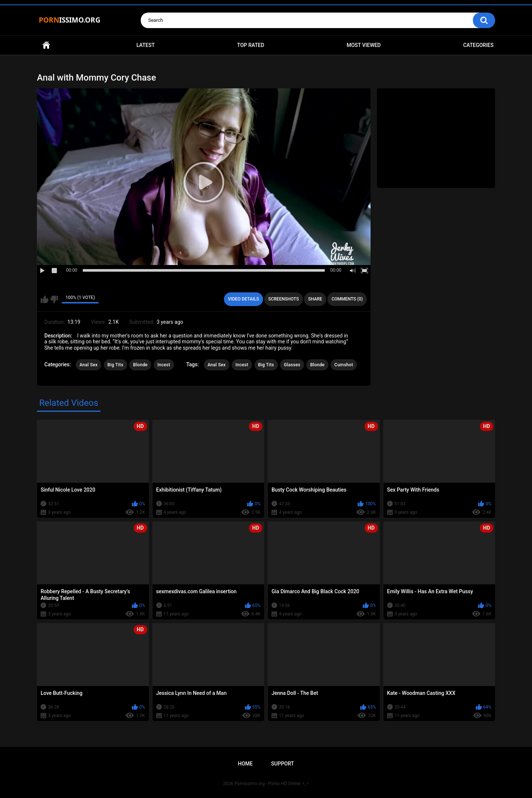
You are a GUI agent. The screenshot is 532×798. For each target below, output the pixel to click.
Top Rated (251, 45)
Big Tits (115, 365)
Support (283, 764)
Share (315, 299)
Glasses (292, 365)
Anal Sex (88, 365)
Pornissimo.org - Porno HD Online (268, 784)
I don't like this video (54, 299)
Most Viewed (364, 45)
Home (46, 45)
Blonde (140, 365)
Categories (478, 45)
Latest (146, 45)
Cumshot (344, 365)
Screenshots (284, 299)
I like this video (45, 299)
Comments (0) (347, 299)
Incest (164, 365)
